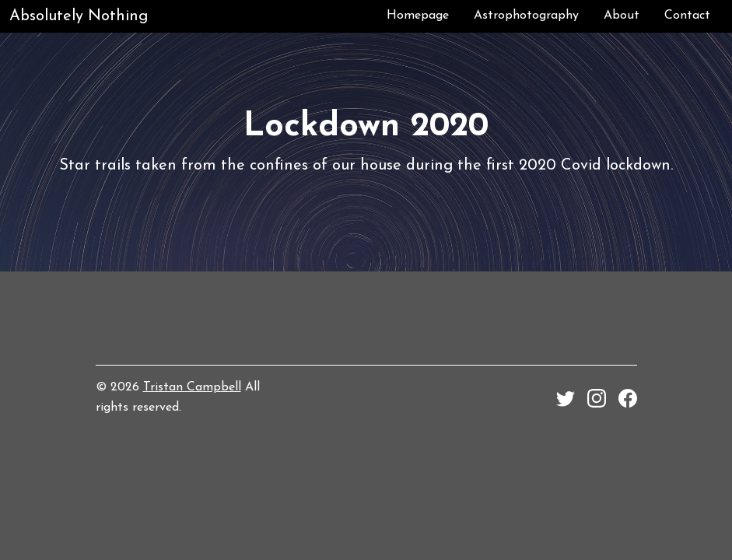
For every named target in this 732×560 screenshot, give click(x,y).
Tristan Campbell (192, 387)
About (622, 16)
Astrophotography (526, 16)
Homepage (418, 16)
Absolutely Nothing (79, 16)
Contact (687, 16)
